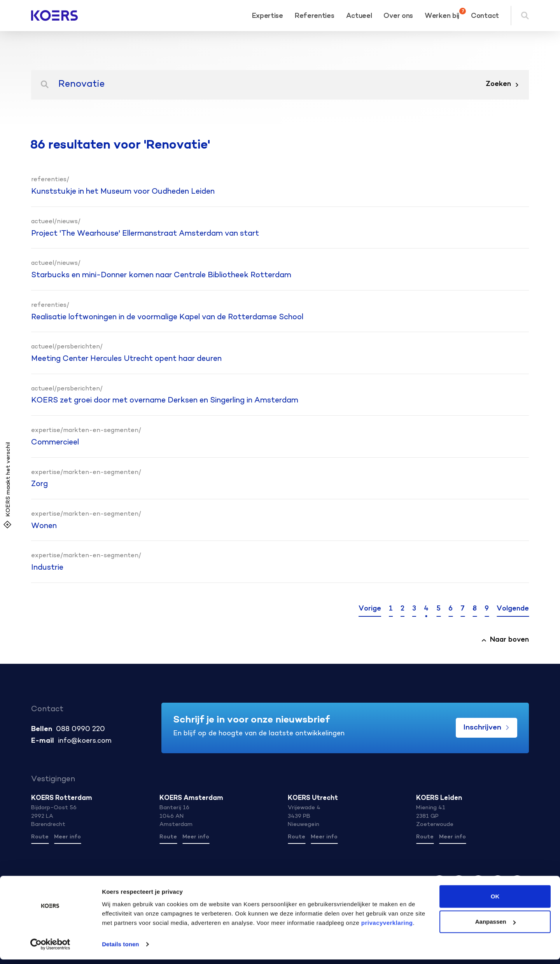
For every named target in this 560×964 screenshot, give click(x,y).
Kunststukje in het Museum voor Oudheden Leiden (123, 192)
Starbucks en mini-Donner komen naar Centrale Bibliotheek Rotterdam (161, 275)
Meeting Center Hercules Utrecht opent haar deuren (126, 359)
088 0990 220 (80, 730)
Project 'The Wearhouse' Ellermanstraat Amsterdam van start (145, 234)
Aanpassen (495, 926)
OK (495, 901)
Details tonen (120, 949)
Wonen (44, 526)
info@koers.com (85, 741)
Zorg (39, 484)
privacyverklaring (386, 927)
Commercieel (55, 443)
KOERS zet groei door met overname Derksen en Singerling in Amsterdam (165, 401)
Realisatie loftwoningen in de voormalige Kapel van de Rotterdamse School (167, 317)
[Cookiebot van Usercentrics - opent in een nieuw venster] (50, 949)
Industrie (47, 568)
